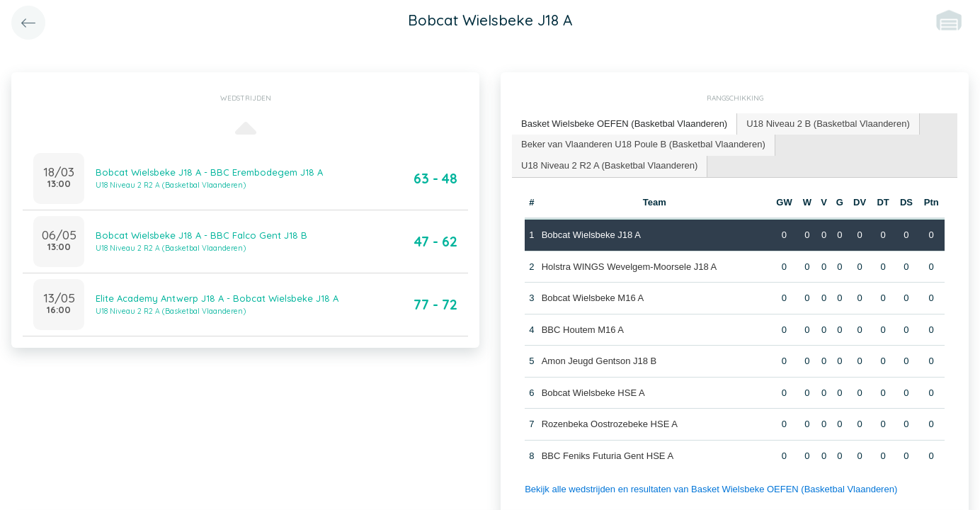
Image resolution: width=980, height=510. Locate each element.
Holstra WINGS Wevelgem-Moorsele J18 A (629, 267)
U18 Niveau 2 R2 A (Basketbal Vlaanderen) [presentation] (609, 165)
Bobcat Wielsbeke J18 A (591, 235)
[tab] (625, 124)
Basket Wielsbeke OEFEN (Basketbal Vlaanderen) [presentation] (624, 124)
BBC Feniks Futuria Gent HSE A (608, 456)
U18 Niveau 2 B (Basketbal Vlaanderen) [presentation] (828, 124)
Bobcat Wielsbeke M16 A (593, 298)
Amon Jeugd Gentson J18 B (599, 361)
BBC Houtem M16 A (583, 330)
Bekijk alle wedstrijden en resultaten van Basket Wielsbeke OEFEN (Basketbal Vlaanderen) (711, 489)
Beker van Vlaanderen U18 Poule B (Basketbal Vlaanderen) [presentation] (643, 144)
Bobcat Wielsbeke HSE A (593, 393)
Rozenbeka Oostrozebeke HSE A (610, 424)
